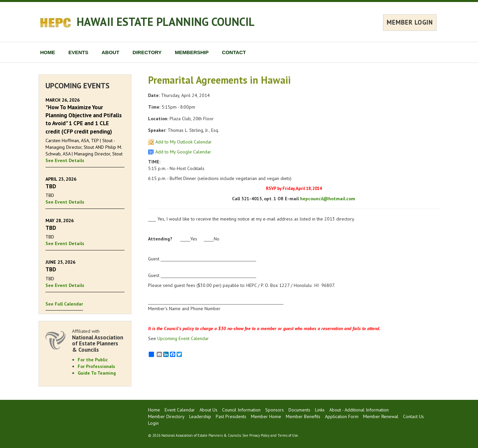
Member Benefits (303, 416)
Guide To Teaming (97, 373)
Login (153, 423)
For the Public (93, 360)
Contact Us (413, 416)
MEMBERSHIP (192, 52)
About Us (208, 410)
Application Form (342, 416)
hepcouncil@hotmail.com (328, 199)
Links (320, 410)
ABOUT (110, 52)
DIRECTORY (147, 52)
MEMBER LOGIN (410, 22)
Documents (299, 410)
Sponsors (275, 410)
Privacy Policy (259, 435)
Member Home (266, 416)
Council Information (241, 410)
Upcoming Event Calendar (183, 338)
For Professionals (96, 366)
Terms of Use (288, 435)
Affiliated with (98, 341)
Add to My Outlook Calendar (184, 142)
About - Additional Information (359, 410)
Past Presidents (231, 416)
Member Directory (166, 416)
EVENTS (78, 52)
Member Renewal (381, 416)
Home (154, 410)
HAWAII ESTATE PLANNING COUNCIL (166, 22)
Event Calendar (180, 410)
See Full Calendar (64, 304)
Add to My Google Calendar (183, 152)
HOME (48, 52)
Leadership (200, 416)
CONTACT (234, 52)
